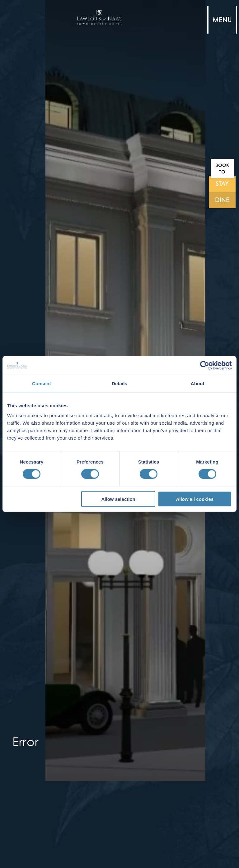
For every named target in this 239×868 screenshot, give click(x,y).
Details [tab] (119, 383)
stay (222, 184)
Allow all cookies (195, 499)
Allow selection (118, 499)
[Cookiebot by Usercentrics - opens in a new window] (205, 366)
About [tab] (198, 383)
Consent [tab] (42, 383)
